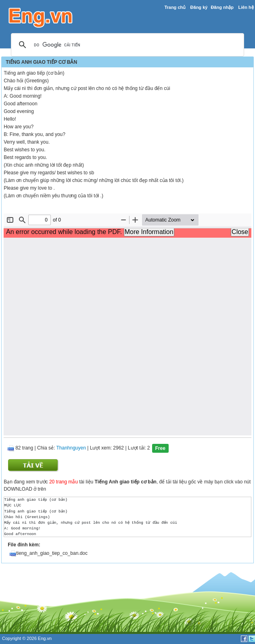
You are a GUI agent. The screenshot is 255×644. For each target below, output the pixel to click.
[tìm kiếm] (126, 45)
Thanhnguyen (71, 448)
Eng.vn (45, 638)
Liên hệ (246, 7)
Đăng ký (199, 7)
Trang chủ (175, 7)
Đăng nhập (222, 7)
